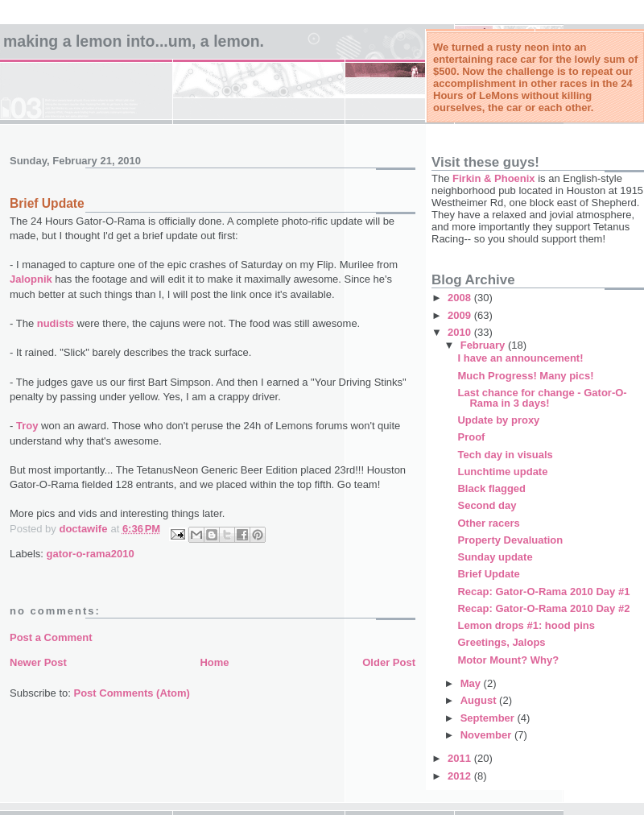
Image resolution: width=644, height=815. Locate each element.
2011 (461, 758)
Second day (487, 505)
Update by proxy (498, 420)
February (484, 345)
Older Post (389, 662)
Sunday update (495, 557)
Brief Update (488, 574)
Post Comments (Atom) (132, 693)
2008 (461, 298)
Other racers (488, 523)
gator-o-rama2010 (91, 554)
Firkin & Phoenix (494, 178)
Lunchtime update (502, 472)
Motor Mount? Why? (508, 660)
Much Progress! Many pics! (525, 376)
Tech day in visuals (505, 455)
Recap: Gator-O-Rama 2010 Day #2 (543, 608)
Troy (27, 426)
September (489, 718)
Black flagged (491, 488)
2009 (461, 315)
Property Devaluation (510, 540)
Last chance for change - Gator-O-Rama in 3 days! (542, 398)
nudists (56, 323)
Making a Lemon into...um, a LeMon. (134, 41)
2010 (461, 332)
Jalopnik (31, 279)
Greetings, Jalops (501, 642)
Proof (471, 437)
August (480, 700)
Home (214, 662)
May (472, 683)
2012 (461, 776)
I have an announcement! (520, 358)
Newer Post (38, 662)
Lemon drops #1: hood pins (526, 625)
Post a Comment (51, 637)
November (487, 735)
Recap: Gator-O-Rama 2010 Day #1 (543, 592)
